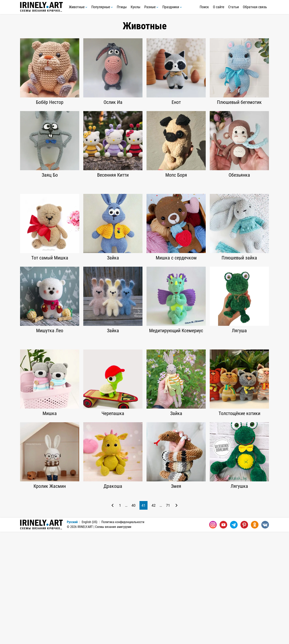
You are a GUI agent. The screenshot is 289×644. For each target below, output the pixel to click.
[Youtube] (223, 637)
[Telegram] (234, 637)
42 (154, 618)
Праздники (172, 7)
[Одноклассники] (255, 637)
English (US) (90, 634)
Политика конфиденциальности (123, 634)
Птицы (122, 7)
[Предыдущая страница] (112, 618)
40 (133, 618)
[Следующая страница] (177, 618)
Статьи (234, 7)
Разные (151, 7)
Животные (78, 7)
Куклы (135, 7)
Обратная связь (255, 7)
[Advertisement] (144, 214)
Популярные (102, 7)
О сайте (219, 7)
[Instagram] (213, 637)
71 (168, 618)
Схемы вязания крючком (41, 7)
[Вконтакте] (265, 637)
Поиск (204, 7)
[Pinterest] (244, 637)
